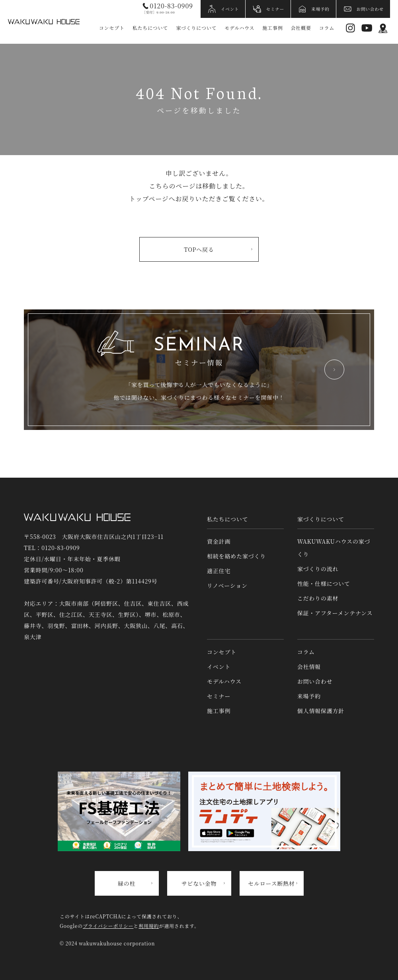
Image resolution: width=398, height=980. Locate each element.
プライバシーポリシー (108, 926)
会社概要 (301, 28)
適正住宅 (219, 571)
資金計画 (219, 541)
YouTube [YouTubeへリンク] (367, 28)
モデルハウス (239, 28)
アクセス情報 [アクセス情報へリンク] (383, 28)
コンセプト (112, 28)
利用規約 (149, 926)
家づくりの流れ (318, 569)
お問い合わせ (370, 9)
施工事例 (272, 28)
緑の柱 (127, 883)
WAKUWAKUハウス (44, 22)
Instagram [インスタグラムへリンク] (350, 28)
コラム (327, 28)
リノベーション (227, 585)
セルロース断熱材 (271, 883)
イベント (230, 9)
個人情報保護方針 (321, 711)
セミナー (275, 9)
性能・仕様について (324, 583)
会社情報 (309, 667)
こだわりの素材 (318, 598)
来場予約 (320, 9)
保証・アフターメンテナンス (335, 613)
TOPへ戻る (199, 249)
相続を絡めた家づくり (236, 556)
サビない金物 (199, 883)
